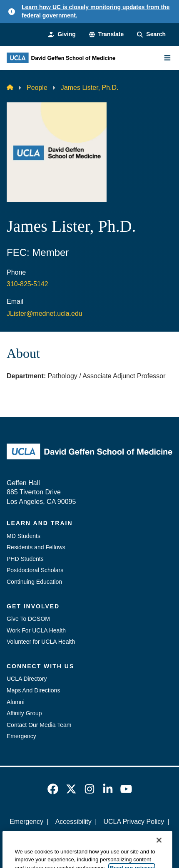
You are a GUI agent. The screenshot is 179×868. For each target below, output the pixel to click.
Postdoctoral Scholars (35, 570)
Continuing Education (34, 582)
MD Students (24, 536)
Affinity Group (24, 713)
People (37, 88)
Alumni (16, 702)
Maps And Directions (33, 690)
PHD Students (25, 559)
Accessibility (73, 822)
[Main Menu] (167, 58)
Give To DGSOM (28, 619)
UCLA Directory (27, 679)
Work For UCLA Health (36, 630)
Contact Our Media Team (39, 725)
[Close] (159, 849)
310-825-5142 (27, 284)
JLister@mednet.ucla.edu (45, 314)
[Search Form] (151, 35)
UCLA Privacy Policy (134, 822)
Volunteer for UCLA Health (41, 642)
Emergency (21, 736)
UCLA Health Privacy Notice (76, 836)
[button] (106, 35)
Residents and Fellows (36, 547)
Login (137, 836)
